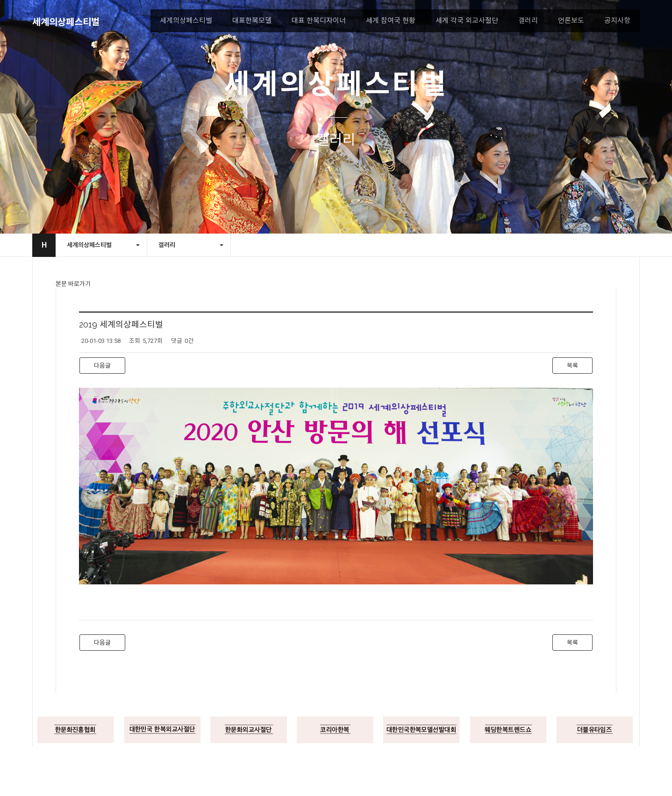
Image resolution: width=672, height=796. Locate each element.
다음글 (102, 366)
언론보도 (571, 21)
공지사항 (617, 21)
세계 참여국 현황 (391, 21)
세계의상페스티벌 (66, 22)
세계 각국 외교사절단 (467, 21)
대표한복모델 (252, 21)
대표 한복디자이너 (319, 21)
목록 (572, 366)
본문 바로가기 (73, 284)
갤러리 (528, 21)
